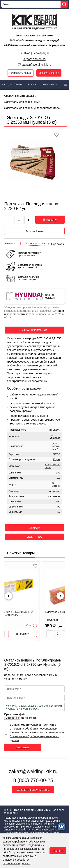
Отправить (23, 747)
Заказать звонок (49, 73)
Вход (25, 53)
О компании (50, 84)
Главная (18, 84)
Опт (32, 626)
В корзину (50, 220)
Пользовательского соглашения (41, 732)
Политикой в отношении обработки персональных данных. (20, 860)
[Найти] (64, 4)
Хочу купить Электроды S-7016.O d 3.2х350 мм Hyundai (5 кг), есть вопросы (34, 707)
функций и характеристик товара (34, 312)
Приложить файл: (16, 714)
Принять (58, 851)
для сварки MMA (56, 446)
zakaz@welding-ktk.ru (37, 65)
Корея (57, 459)
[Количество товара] (58, 634)
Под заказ (56, 244)
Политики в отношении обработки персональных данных (33, 729)
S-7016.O (56, 484)
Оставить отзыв (35, 243)
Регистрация (41, 53)
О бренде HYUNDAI (49, 296)
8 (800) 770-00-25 (34, 59)
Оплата (32, 84)
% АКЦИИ (7, 84)
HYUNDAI (55, 430)
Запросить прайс (21, 73)
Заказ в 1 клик (34, 231)
